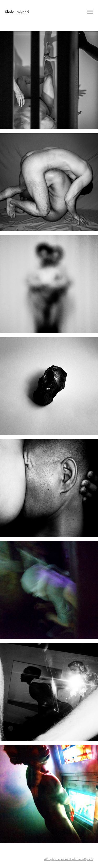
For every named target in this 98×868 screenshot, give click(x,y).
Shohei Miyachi (17, 12)
